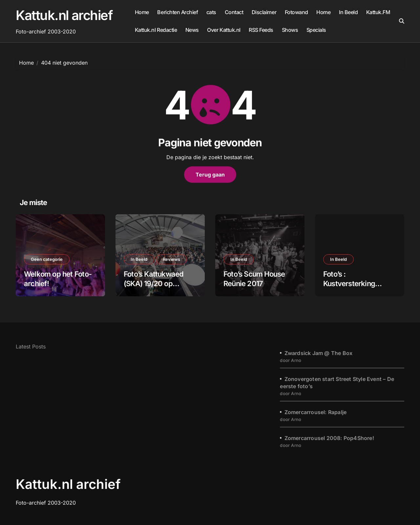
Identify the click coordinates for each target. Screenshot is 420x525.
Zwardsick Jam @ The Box (319, 353)
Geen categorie (47, 259)
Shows (290, 30)
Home (142, 12)
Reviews (171, 259)
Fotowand (296, 12)
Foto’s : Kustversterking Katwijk (349, 283)
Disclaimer (264, 12)
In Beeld (348, 12)
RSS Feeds (261, 30)
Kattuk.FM (378, 12)
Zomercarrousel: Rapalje (316, 412)
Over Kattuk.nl (224, 30)
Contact (234, 12)
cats (211, 12)
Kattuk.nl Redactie (156, 30)
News (192, 30)
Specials (316, 30)
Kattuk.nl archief (64, 15)
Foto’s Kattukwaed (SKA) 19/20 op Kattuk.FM (154, 283)
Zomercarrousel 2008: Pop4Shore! (329, 438)
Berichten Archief (178, 12)
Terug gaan (210, 175)
